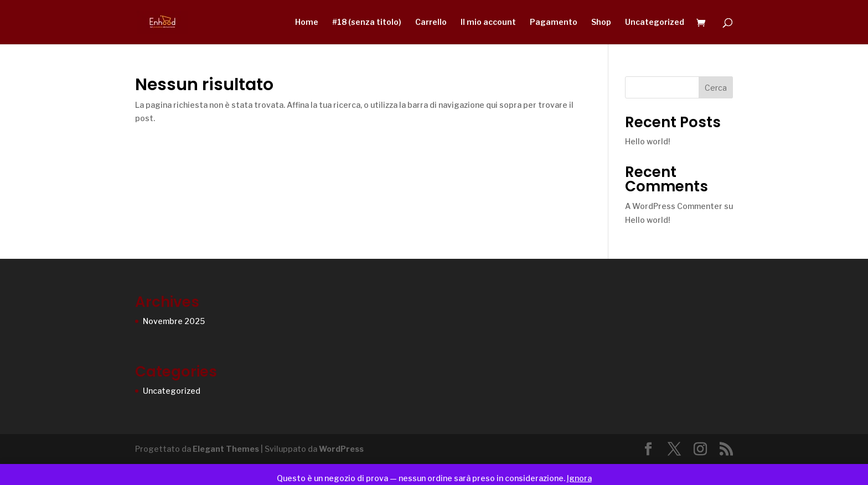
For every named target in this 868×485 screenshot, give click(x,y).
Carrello (431, 22)
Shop (601, 22)
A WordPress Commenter (674, 206)
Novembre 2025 (174, 321)
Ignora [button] (579, 478)
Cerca (716, 88)
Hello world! (647, 141)
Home (307, 22)
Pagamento (554, 22)
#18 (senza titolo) (367, 22)
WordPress (341, 449)
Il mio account (488, 22)
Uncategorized (655, 22)
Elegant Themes (226, 449)
